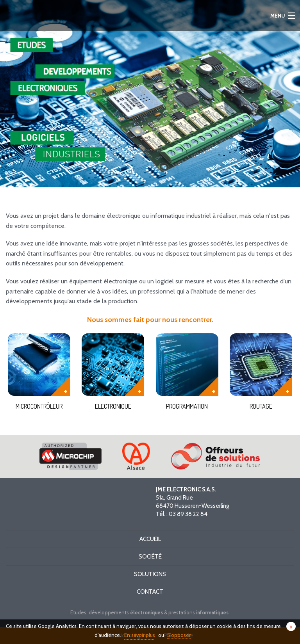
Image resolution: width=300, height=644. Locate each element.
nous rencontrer (187, 320)
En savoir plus (140, 635)
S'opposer (179, 635)
